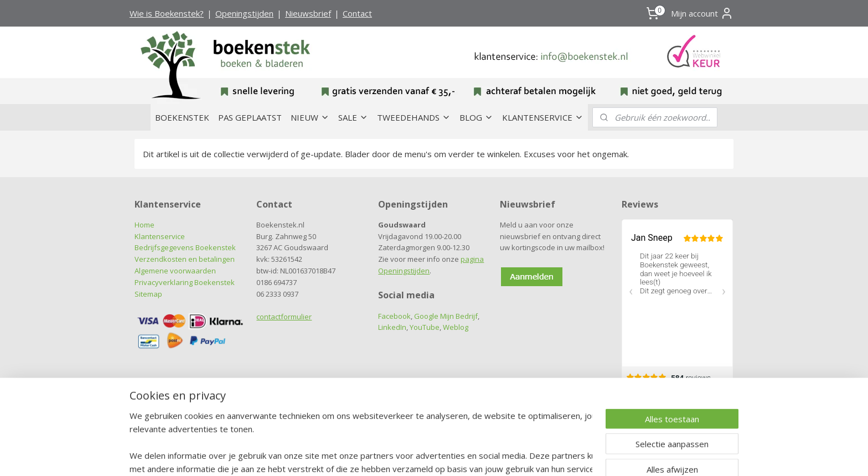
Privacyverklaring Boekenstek (185, 282)
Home (144, 225)
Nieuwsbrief (308, 13)
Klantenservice (160, 236)
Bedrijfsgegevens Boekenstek (185, 247)
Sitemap (148, 294)
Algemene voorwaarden (175, 271)
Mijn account (702, 13)
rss (412, 454)
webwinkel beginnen (454, 454)
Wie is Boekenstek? (167, 13)
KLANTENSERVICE (543, 117)
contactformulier (284, 317)
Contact (357, 13)
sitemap (389, 454)
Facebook (394, 316)
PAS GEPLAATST (250, 117)
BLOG (476, 117)
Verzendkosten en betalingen (185, 259)
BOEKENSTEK (182, 117)
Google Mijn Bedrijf (446, 316)
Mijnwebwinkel (551, 454)
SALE (353, 117)
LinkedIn (392, 327)
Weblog (456, 327)
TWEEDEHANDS (414, 117)
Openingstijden (244, 13)
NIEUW (310, 117)
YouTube (425, 327)
